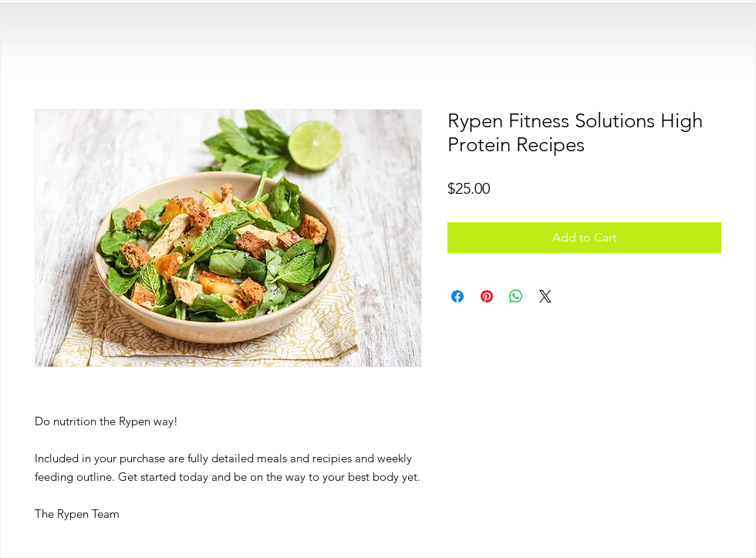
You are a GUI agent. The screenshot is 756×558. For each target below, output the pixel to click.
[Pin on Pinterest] (487, 296)
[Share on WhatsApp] (516, 296)
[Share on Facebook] (457, 296)
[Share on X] (545, 296)
